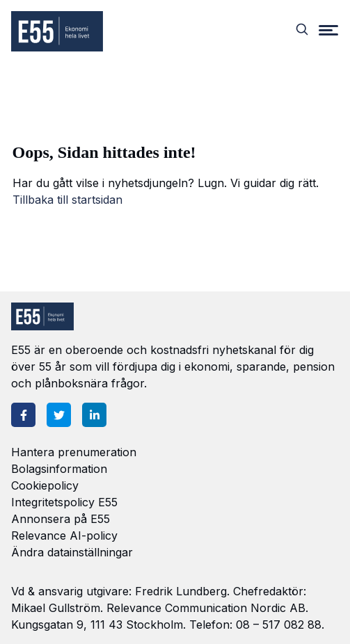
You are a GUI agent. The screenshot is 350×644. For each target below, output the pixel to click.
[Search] (302, 29)
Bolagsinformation (59, 469)
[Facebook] (23, 415)
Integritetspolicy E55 (64, 502)
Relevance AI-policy (64, 536)
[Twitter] (59, 415)
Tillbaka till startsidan (67, 200)
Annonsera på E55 (61, 519)
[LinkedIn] (94, 415)
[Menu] (328, 29)
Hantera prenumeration (74, 452)
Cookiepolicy (45, 485)
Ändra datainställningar (72, 552)
